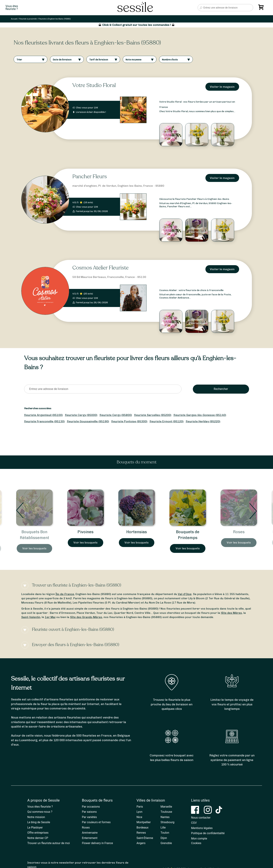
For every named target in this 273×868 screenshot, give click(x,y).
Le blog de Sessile (39, 822)
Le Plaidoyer (35, 828)
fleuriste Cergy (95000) (81, 415)
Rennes (141, 833)
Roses (86, 828)
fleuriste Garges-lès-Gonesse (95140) (200, 415)
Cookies (196, 843)
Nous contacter (201, 818)
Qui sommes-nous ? (40, 812)
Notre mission (36, 817)
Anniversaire (90, 833)
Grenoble (166, 843)
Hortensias (188, 532)
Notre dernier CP (38, 838)
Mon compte (199, 839)
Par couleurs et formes (96, 822)
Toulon (165, 833)
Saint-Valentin (31, 617)
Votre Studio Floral (94, 85)
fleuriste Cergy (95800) (116, 415)
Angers (141, 843)
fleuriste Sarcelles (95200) (153, 415)
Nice (139, 817)
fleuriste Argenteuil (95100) (43, 415)
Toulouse (166, 812)
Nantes (165, 817)
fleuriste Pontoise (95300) (129, 421)
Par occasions (91, 807)
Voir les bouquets (34, 548)
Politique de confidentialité (208, 833)
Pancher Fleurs (90, 177)
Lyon (140, 812)
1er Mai (50, 617)
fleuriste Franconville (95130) (44, 421)
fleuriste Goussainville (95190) (88, 421)
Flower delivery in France (97, 843)
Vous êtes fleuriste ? (40, 807)
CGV (194, 823)
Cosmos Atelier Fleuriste (100, 268)
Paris (140, 807)
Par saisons (89, 812)
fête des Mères (231, 613)
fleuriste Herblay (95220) (203, 421)
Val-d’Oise (185, 594)
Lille (163, 828)
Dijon (164, 838)
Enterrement (90, 838)
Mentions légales (202, 828)
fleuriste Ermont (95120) (167, 421)
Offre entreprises (38, 833)
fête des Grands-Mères (86, 617)
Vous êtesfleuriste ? (12, 8)
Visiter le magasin (222, 87)
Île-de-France (65, 594)
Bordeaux (143, 828)
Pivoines (137, 532)
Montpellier (144, 822)
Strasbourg (167, 822)
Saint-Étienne (145, 838)
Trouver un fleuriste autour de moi (49, 843)
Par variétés (89, 817)
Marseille (166, 807)
